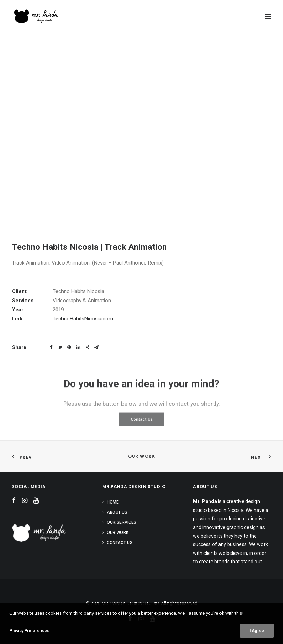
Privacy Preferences (29, 631)
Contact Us (120, 543)
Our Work (142, 456)
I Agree (257, 631)
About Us (117, 512)
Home (113, 502)
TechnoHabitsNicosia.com (83, 319)
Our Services (122, 522)
